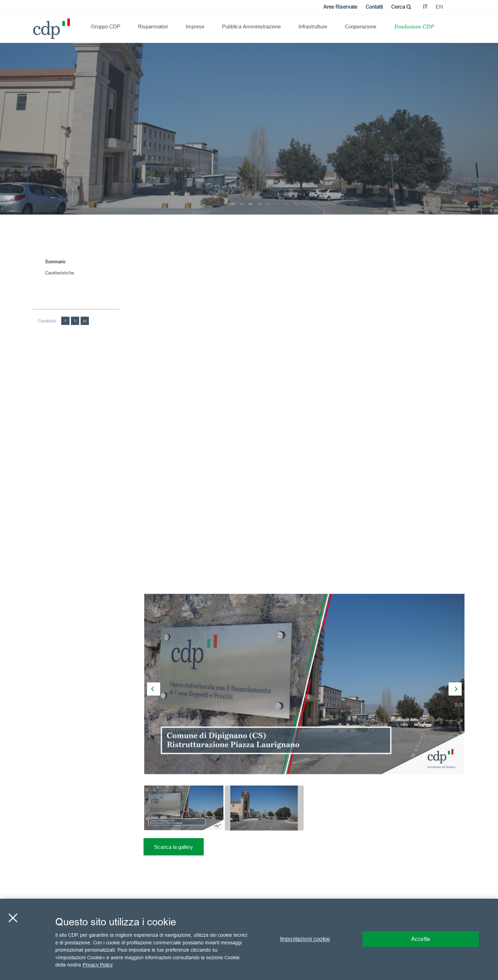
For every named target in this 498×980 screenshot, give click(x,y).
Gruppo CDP (106, 26)
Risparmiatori (153, 26)
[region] (249, 939)
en (439, 7)
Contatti (374, 7)
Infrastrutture (313, 26)
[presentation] (154, 689)
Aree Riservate (340, 7)
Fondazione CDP (414, 27)
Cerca (401, 7)
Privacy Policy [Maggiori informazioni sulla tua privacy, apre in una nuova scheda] (98, 965)
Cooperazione (361, 26)
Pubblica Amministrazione (251, 26)
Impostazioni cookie (305, 939)
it (425, 7)
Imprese (195, 26)
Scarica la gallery (174, 847)
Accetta (421, 939)
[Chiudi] (13, 918)
